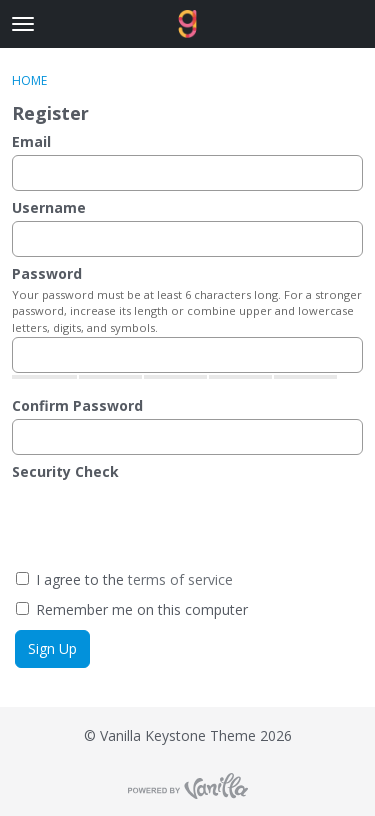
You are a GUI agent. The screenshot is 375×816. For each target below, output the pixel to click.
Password (47, 273)
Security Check (65, 471)
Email (31, 141)
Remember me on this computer (132, 609)
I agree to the (124, 579)
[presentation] (168, 524)
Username (49, 207)
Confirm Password (77, 405)
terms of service (180, 579)
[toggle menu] (23, 24)
